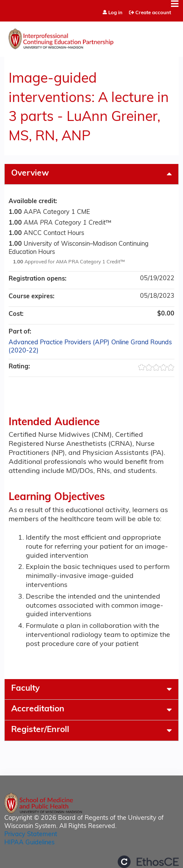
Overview (30, 174)
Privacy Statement (31, 835)
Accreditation (38, 709)
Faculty (25, 689)
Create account (153, 13)
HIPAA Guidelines (29, 843)
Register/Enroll (40, 730)
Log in (115, 13)
